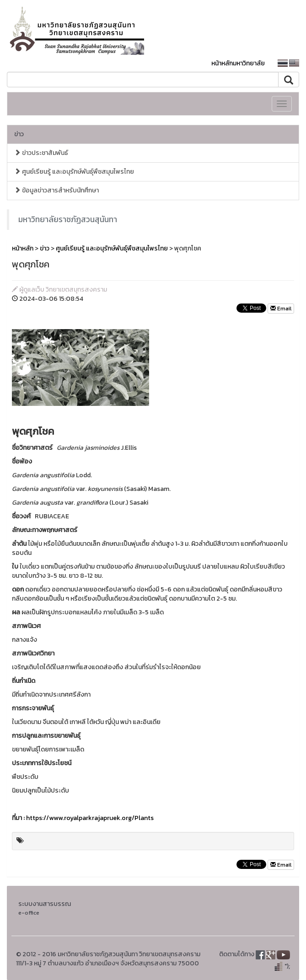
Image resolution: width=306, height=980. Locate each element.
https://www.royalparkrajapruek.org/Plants (90, 818)
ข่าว (19, 134)
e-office (29, 913)
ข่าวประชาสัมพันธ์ (41, 153)
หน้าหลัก (23, 248)
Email (281, 309)
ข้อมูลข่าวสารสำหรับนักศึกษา (56, 190)
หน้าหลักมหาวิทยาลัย (238, 63)
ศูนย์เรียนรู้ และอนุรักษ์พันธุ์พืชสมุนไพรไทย (74, 172)
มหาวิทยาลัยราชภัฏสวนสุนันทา (68, 219)
